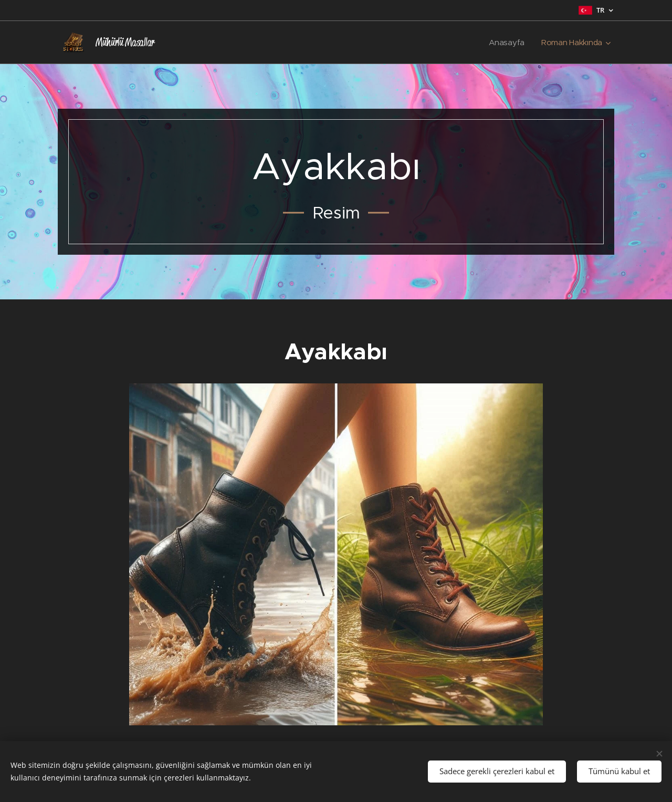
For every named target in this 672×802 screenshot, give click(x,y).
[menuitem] (507, 43)
